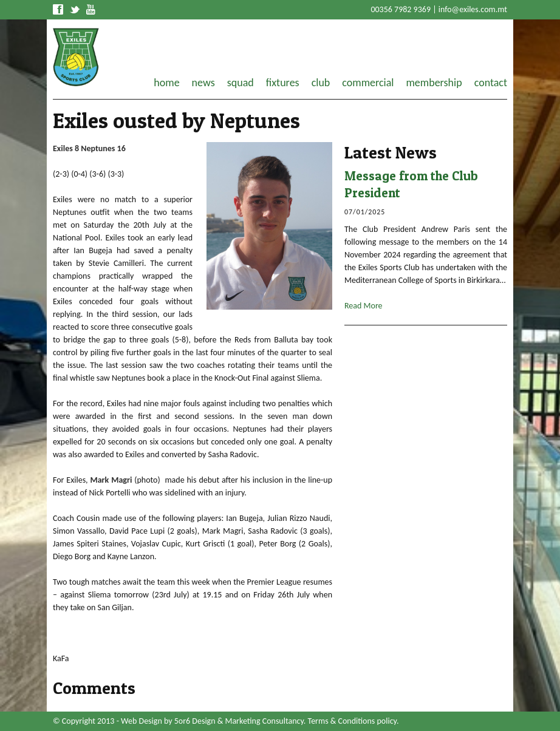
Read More (364, 306)
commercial (368, 83)
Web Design (142, 721)
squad (241, 83)
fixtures (283, 83)
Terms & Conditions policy (352, 721)
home (166, 83)
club (321, 83)
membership (434, 83)
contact (491, 83)
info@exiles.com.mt (473, 9)
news (203, 83)
